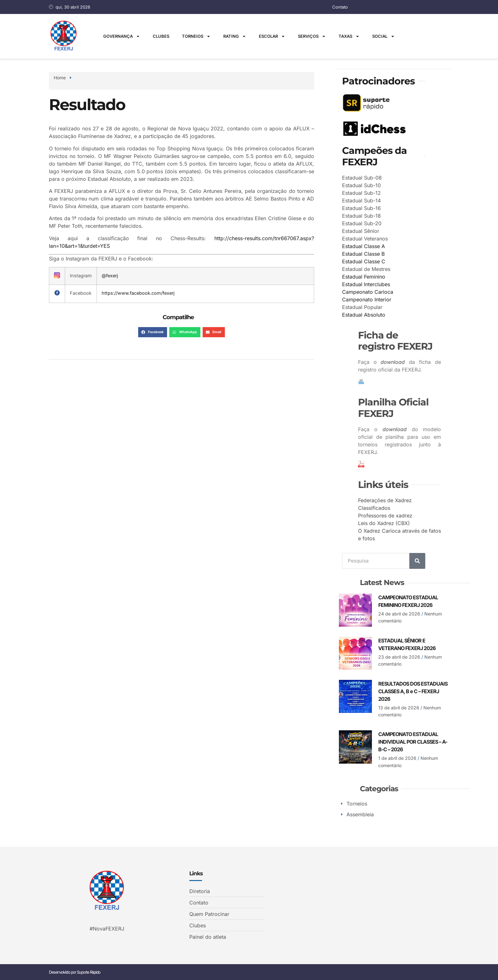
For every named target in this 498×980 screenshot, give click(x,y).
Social (384, 36)
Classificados (429, 508)
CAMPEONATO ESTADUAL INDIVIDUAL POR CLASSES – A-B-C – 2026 (413, 741)
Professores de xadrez (440, 515)
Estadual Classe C (365, 261)
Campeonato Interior (368, 299)
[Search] (417, 561)
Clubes (161, 36)
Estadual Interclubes (367, 284)
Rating (235, 36)
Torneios (196, 36)
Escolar (272, 36)
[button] (153, 332)
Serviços (312, 36)
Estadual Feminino (365, 276)
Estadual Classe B (364, 253)
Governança (122, 36)
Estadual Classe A (364, 246)
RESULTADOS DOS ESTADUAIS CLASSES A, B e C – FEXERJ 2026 (413, 691)
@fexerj (110, 276)
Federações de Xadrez (439, 500)
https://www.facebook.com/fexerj (138, 293)
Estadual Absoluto (365, 314)
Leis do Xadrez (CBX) (438, 523)
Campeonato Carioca (369, 292)
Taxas (349, 36)
